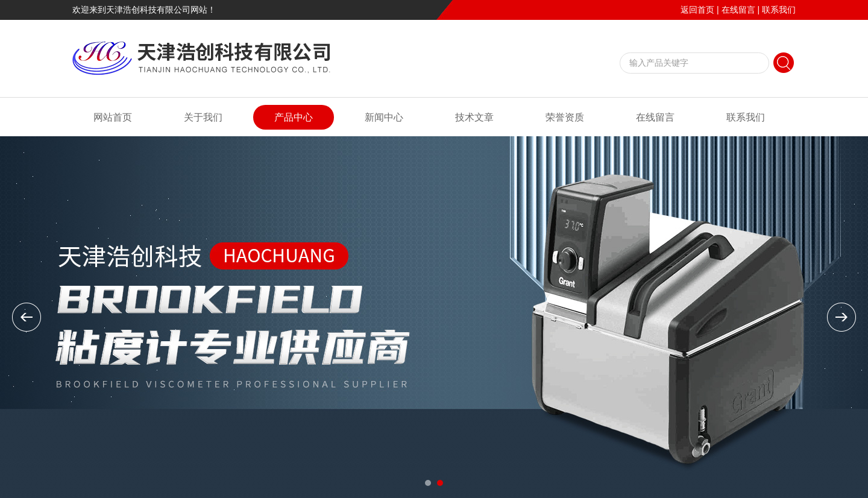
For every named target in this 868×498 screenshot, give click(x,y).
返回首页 (697, 10)
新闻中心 (384, 117)
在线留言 (738, 10)
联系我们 (779, 10)
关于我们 (203, 117)
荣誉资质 (565, 117)
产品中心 (294, 117)
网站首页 (113, 117)
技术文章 (474, 117)
